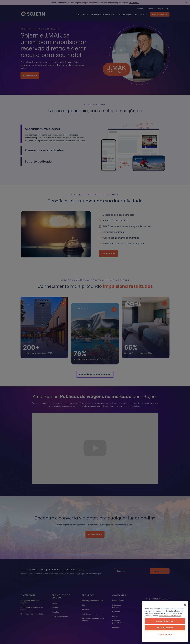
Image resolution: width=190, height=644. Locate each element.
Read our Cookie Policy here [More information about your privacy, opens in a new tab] (170, 616)
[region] (165, 622)
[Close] (185, 605)
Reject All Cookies (165, 628)
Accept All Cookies (165, 621)
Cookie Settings (165, 634)
